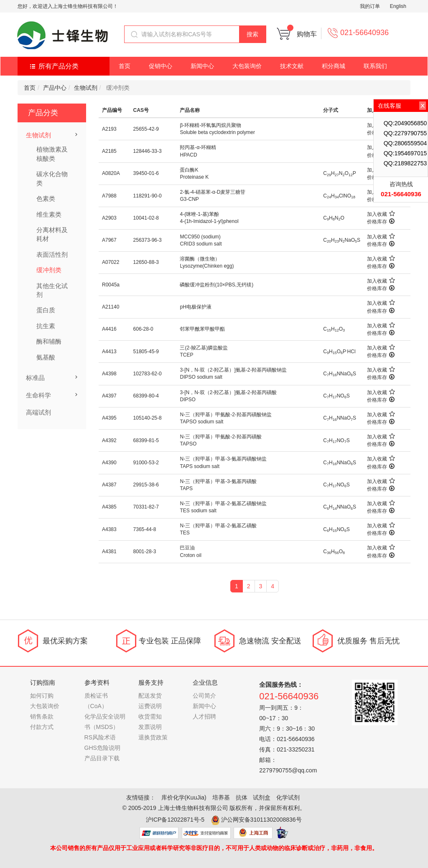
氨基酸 (46, 357)
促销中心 (160, 66)
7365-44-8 (145, 529)
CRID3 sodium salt (201, 244)
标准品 (35, 378)
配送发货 (150, 696)
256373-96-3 (148, 240)
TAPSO (188, 444)
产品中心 (55, 88)
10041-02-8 (146, 218)
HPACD (188, 155)
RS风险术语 (100, 737)
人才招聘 (204, 716)
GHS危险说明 (102, 748)
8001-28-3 (145, 552)
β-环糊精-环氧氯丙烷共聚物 (210, 125)
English (398, 6)
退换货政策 (153, 737)
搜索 (252, 34)
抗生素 (46, 326)
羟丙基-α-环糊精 (198, 147)
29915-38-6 (146, 485)
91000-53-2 (146, 463)
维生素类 (49, 214)
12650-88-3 (146, 262)
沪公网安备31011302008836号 (261, 820)
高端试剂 (38, 412)
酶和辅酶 (49, 341)
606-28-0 (143, 329)
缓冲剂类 (49, 270)
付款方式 (42, 727)
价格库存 (381, 222)
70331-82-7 (146, 507)
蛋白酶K (189, 170)
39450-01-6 (146, 173)
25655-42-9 (146, 129)
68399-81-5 (146, 440)
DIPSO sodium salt (201, 377)
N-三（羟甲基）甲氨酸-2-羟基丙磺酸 (220, 437)
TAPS (186, 488)
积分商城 (334, 66)
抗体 (242, 797)
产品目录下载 (102, 758)
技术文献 (292, 66)
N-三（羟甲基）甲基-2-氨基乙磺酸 (218, 526)
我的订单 (370, 6)
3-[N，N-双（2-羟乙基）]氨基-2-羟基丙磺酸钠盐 (233, 370)
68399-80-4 (146, 396)
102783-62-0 (148, 374)
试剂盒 (262, 797)
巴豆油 (187, 548)
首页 (125, 66)
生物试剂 (86, 88)
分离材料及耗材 (52, 234)
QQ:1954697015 (405, 153)
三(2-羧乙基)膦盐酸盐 (204, 348)
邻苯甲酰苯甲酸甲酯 (202, 329)
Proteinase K (194, 177)
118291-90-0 (148, 196)
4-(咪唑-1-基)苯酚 (199, 214)
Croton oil (190, 555)
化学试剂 (288, 797)
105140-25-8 (148, 418)
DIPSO (187, 400)
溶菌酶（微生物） (200, 259)
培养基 (221, 797)
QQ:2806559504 (405, 143)
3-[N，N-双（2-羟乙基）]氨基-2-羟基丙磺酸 (228, 392)
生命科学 (38, 395)
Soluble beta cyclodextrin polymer (217, 132)
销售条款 (42, 716)
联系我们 (375, 66)
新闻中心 (202, 66)
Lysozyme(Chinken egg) (207, 266)
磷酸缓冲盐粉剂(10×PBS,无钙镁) (217, 285)
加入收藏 (381, 214)
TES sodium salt (198, 511)
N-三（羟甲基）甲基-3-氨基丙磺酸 (218, 481)
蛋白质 (46, 310)
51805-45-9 (146, 352)
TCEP (186, 355)
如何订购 (42, 696)
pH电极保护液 (195, 307)
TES (185, 533)
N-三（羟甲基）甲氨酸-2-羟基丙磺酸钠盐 (225, 415)
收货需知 (150, 716)
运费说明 (150, 706)
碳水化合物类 (52, 178)
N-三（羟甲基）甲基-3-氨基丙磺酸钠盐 (223, 459)
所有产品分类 (59, 66)
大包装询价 (247, 66)
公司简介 (204, 696)
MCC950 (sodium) (200, 237)
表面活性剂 (52, 254)
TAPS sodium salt (199, 466)
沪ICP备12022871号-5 (175, 820)
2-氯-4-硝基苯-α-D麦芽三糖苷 (213, 192)
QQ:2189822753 (405, 163)
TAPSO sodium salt (201, 422)
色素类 (46, 199)
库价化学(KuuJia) (184, 797)
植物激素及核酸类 (52, 154)
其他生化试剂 (52, 290)
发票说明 (150, 727)
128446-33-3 (148, 151)
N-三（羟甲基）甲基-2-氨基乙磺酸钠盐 (223, 504)
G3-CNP (189, 199)
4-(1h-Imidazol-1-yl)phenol (209, 221)
